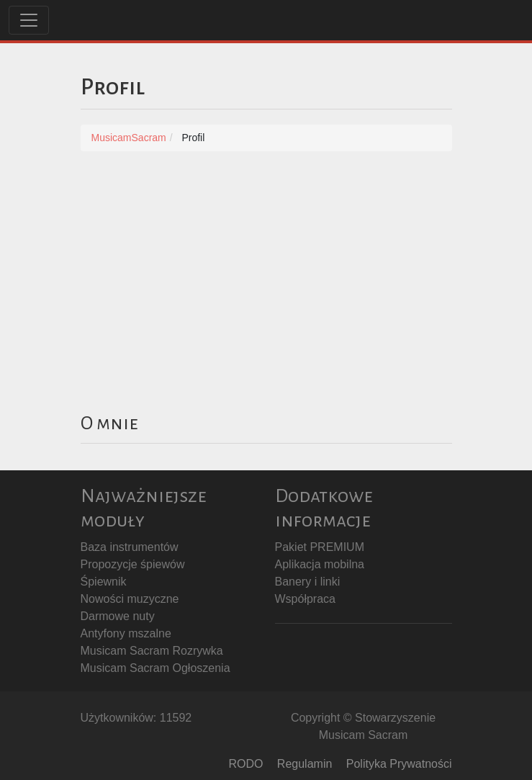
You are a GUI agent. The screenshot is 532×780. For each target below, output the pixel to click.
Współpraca (305, 599)
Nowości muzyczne (130, 599)
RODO (245, 764)
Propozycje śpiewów (133, 564)
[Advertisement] (266, 274)
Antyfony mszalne (126, 633)
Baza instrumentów (130, 547)
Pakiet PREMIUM (320, 547)
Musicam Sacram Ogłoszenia (155, 668)
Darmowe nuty (118, 616)
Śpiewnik (104, 582)
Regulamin (305, 764)
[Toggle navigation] (29, 20)
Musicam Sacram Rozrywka (152, 651)
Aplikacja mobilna (320, 564)
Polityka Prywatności (399, 764)
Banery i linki (308, 582)
